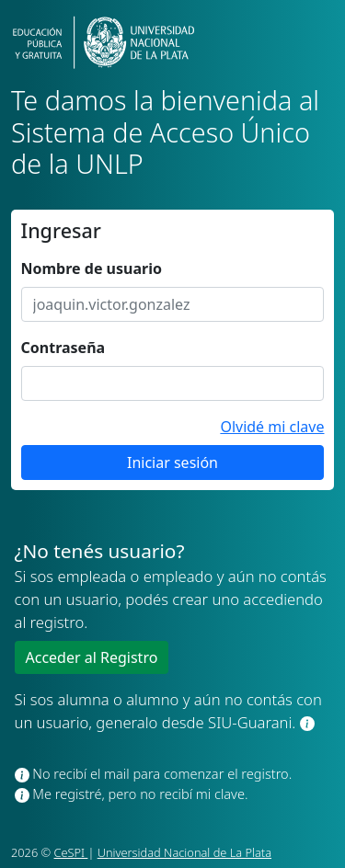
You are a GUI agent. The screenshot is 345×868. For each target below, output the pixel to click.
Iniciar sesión (172, 463)
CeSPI (71, 852)
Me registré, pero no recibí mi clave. (132, 794)
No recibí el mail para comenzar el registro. (154, 773)
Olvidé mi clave (272, 427)
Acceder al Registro (92, 657)
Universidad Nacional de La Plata (184, 852)
